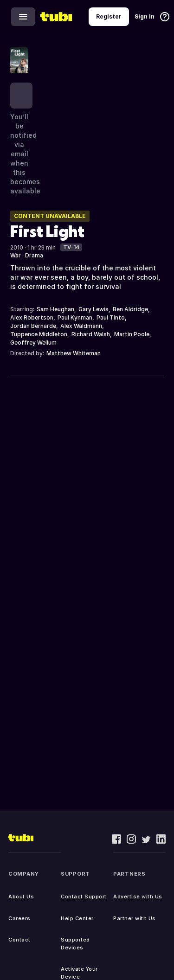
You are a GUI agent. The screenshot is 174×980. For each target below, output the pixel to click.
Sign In (145, 16)
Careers (19, 918)
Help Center (77, 918)
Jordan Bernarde (33, 326)
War (16, 255)
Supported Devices (75, 944)
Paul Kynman (75, 317)
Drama (34, 255)
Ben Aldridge (130, 309)
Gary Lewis (93, 309)
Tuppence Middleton (39, 334)
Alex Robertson (32, 317)
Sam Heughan (55, 309)
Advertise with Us (138, 897)
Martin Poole (132, 334)
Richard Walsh (91, 334)
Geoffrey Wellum (33, 343)
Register (109, 16)
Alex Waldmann (81, 326)
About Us (21, 897)
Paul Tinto (111, 317)
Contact (19, 940)
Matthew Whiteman (74, 353)
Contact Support (84, 897)
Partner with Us (135, 918)
